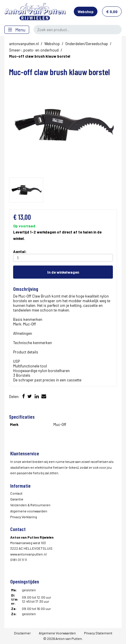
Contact (16, 493)
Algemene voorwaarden (29, 511)
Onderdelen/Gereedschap (87, 44)
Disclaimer (22, 633)
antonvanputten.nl (24, 44)
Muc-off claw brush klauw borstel (40, 56)
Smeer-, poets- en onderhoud (34, 50)
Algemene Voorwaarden (57, 633)
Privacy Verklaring (24, 517)
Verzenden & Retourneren (30, 505)
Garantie (17, 499)
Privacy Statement (98, 633)
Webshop (86, 12)
